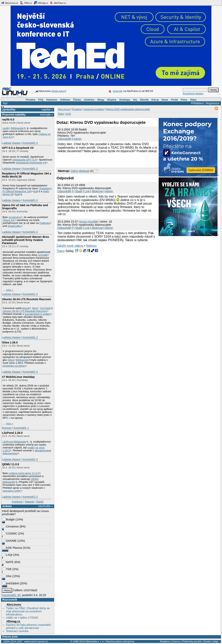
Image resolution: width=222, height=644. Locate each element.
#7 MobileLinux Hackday (18, 377)
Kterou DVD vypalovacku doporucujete (128, 109)
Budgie (9, 519)
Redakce (165, 641)
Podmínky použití (192, 641)
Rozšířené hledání (193, 94)
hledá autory (58, 91)
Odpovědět (64, 139)
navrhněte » (45, 506)
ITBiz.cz (26, 3)
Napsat (29, 502)
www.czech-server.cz (36, 641)
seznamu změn (12, 491)
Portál (174, 100)
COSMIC (10, 534)
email (26, 308)
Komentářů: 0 (30, 143)
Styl (5, 103)
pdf (36, 191)
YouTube (45, 308)
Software (65, 100)
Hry (135, 100)
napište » (47, 110)
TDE (7, 569)
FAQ (41, 100)
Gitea (11, 360)
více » (10, 290)
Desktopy (125, 100)
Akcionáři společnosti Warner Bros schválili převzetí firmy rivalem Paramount (25, 240)
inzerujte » (46, 115)
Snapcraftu (14, 226)
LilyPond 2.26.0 (12, 433)
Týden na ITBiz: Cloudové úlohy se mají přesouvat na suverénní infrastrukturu (28, 611)
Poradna (30, 100)
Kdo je (155, 100)
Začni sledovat (80, 171)
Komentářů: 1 (21, 428)
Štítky (61, 114)
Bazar (165, 100)
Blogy (101, 100)
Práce (184, 100)
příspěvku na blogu (14, 366)
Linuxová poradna (94, 109)
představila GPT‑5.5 (24, 160)
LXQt (8, 555)
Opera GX (9, 220)
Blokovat (97, 191)
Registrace (213, 103)
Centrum (17, 502)
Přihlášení (197, 103)
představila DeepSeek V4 (31, 163)
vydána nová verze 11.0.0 (24, 473)
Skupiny (112, 100)
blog (35, 308)
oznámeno (15, 217)
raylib (6, 128)
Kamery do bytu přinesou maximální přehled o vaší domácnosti (28, 626)
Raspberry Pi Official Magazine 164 (27, 190)
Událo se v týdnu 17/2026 (22, 618)
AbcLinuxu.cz (10, 3)
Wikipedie (18, 128)
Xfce (7, 576)
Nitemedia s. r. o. (95, 641)
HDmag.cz (41, 3)
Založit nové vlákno (70, 246)
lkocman (7, 428)
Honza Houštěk (88, 222)
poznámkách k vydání (38, 314)
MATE (8, 562)
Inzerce (176, 641)
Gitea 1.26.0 (10, 342)
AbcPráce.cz (58, 3)
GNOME (10, 541)
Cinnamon (11, 526)
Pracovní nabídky (14, 115)
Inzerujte (118, 91)
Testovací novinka (17, 631)
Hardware (52, 100)
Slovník (144, 100)
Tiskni (61, 251)
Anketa (7, 506)
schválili (43, 255)
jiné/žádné (11, 583)
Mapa (193, 100)
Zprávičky (9, 110)
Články (77, 100)
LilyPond (8, 442)
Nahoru (91, 246)
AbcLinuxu (14, 604)
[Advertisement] (102, 160)
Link (87, 191)
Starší (40, 502)
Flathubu (45, 223)
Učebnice (89, 100)
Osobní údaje (211, 641)
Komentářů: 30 (11, 595)
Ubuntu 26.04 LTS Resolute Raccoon (26, 299)
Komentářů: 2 (30, 337)
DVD (68, 114)
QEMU (35, 479)
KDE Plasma (12, 548)
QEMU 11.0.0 (10, 464)
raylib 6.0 (8, 119)
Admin (78, 139)
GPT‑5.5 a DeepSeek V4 (18, 148)
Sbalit (79, 191)
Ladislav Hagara (11, 143)
